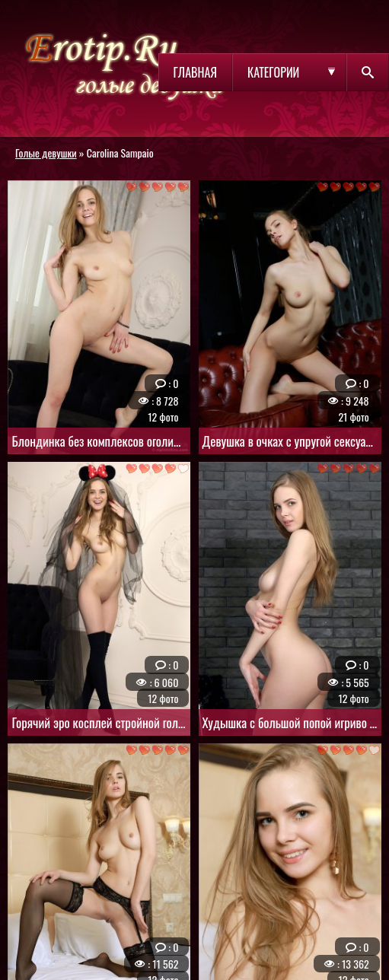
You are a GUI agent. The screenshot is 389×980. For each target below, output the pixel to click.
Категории (273, 72)
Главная (195, 72)
